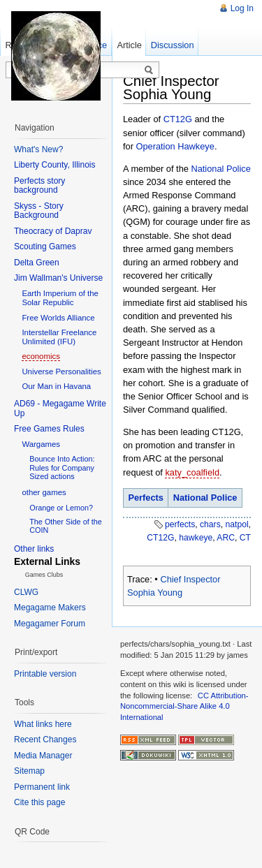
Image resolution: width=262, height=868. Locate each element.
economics (41, 356)
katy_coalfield (192, 472)
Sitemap (29, 771)
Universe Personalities (61, 372)
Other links (34, 549)
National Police (220, 169)
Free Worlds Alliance (58, 318)
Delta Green (37, 263)
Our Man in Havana (56, 386)
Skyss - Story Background (39, 211)
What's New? (38, 149)
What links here (43, 724)
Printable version (45, 674)
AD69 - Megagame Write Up (60, 409)
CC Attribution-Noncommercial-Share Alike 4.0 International (184, 706)
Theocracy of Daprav (53, 231)
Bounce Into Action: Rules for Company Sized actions (62, 467)
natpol (236, 524)
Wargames (41, 444)
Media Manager (43, 756)
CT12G (178, 119)
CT (245, 538)
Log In (242, 8)
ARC (226, 538)
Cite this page (39, 802)
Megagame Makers (50, 608)
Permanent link (42, 787)
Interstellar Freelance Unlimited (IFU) (59, 337)
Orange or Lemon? (61, 508)
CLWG (26, 592)
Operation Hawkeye (175, 146)
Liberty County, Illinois (55, 165)
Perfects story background (39, 186)
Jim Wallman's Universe (58, 278)
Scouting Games (45, 247)
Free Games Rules (49, 429)
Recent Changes (45, 740)
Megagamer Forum (50, 624)
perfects (180, 524)
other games (44, 492)
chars (210, 524)
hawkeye (196, 538)
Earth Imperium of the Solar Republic (60, 298)
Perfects (146, 498)
